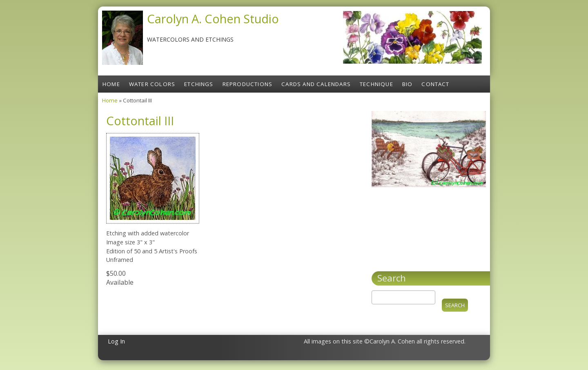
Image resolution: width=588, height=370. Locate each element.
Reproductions (248, 84)
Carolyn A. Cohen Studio (213, 19)
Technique (376, 84)
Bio (408, 84)
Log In (116, 341)
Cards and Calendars (316, 84)
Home (111, 84)
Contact (435, 84)
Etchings (199, 84)
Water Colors (152, 84)
